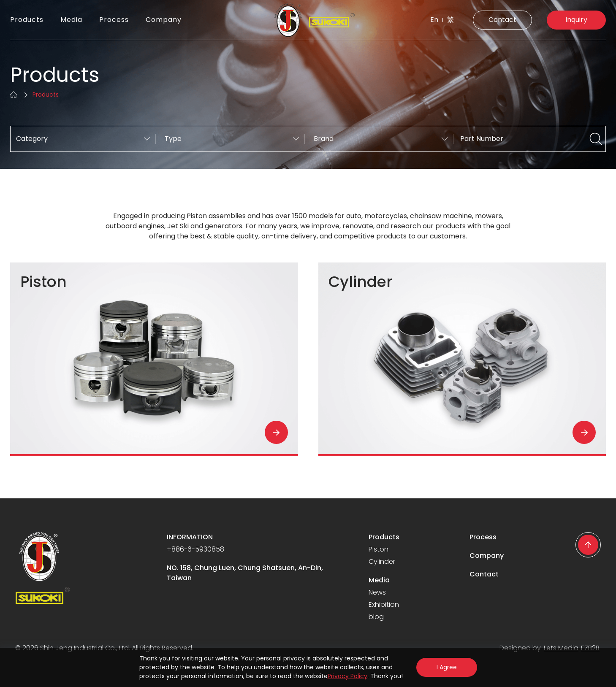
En (434, 20)
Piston (379, 549)
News (377, 592)
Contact (502, 20)
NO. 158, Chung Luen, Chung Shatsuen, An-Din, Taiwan (245, 573)
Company (164, 20)
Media (71, 20)
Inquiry (576, 20)
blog (376, 617)
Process (114, 20)
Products (27, 20)
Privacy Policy (347, 676)
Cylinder (382, 561)
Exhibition (384, 605)
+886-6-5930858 (195, 549)
